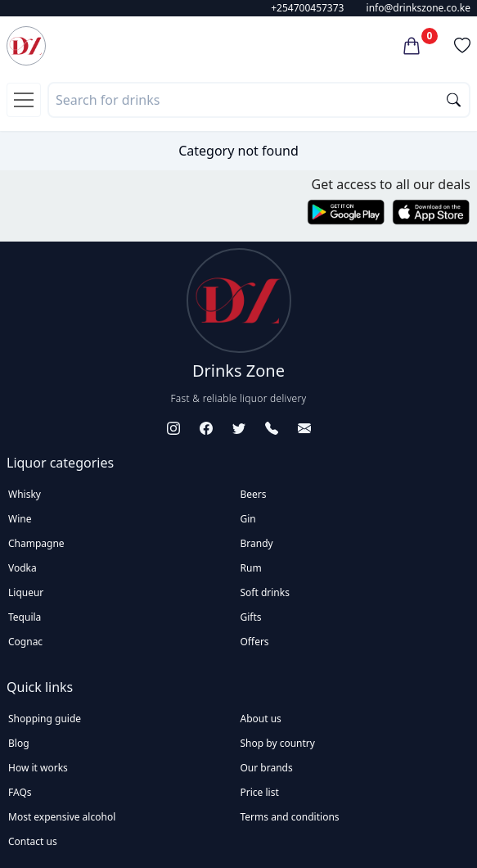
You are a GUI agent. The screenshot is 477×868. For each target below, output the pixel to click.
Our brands (267, 768)
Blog (19, 743)
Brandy (257, 543)
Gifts (251, 617)
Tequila (25, 617)
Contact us (33, 841)
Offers (255, 642)
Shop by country (278, 743)
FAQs (20, 792)
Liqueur (26, 592)
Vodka (22, 568)
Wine (20, 519)
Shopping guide (45, 719)
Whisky (25, 494)
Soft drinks (265, 592)
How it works (38, 768)
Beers (254, 494)
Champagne (36, 543)
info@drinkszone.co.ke (418, 8)
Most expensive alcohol (62, 817)
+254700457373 (307, 8)
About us (261, 719)
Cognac (25, 642)
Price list (260, 792)
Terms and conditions (290, 817)
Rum (251, 568)
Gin (248, 519)
